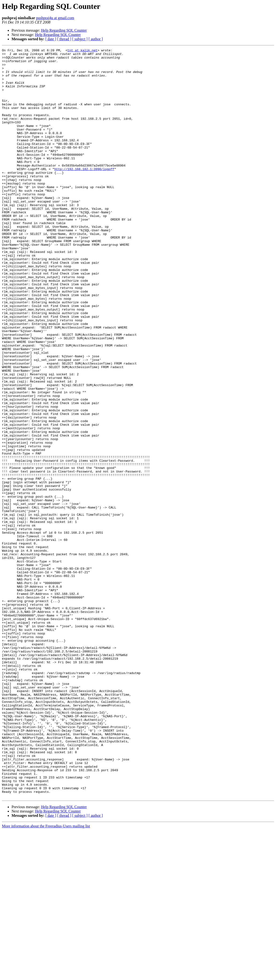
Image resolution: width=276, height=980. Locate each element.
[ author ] (96, 39)
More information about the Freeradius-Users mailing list (46, 976)
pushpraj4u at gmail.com (55, 18)
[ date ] (51, 39)
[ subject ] (80, 39)
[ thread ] (64, 39)
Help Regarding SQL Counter (64, 30)
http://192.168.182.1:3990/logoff (84, 193)
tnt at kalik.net (82, 51)
